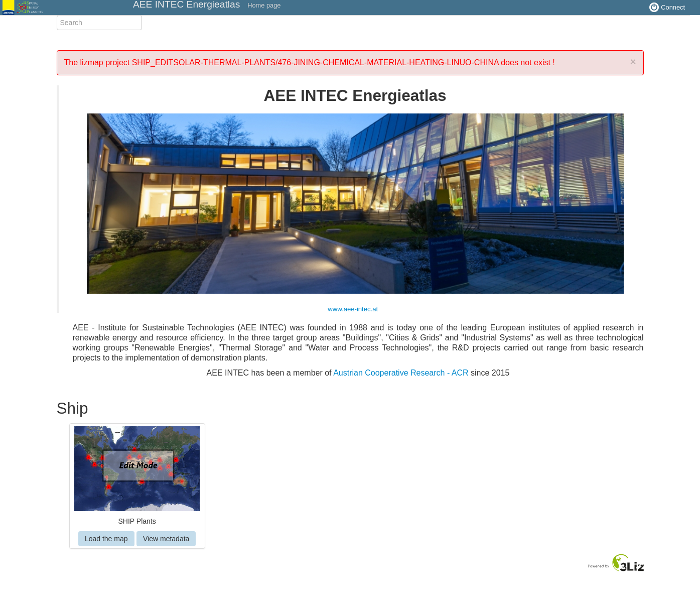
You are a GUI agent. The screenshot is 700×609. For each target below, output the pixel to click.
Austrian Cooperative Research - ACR (401, 373)
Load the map (106, 539)
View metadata (166, 539)
